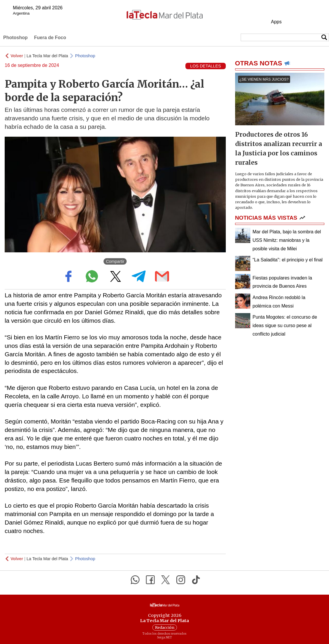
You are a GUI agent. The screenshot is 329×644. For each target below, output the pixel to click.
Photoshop (15, 38)
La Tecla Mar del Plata (47, 56)
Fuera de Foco (50, 38)
